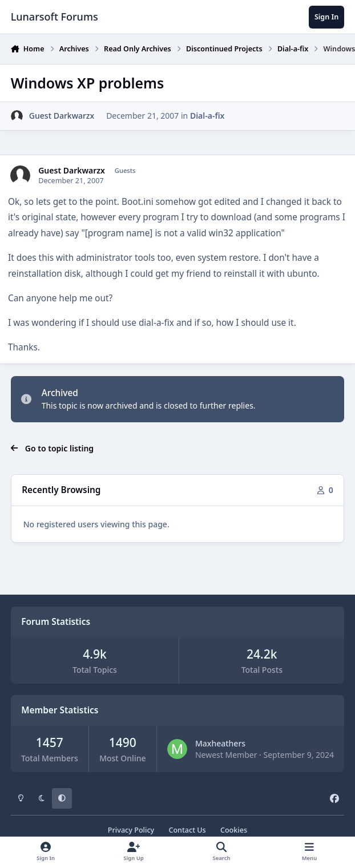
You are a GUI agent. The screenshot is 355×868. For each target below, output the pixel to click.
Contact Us (187, 830)
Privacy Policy (131, 830)
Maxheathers (220, 743)
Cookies (234, 830)
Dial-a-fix (207, 116)
